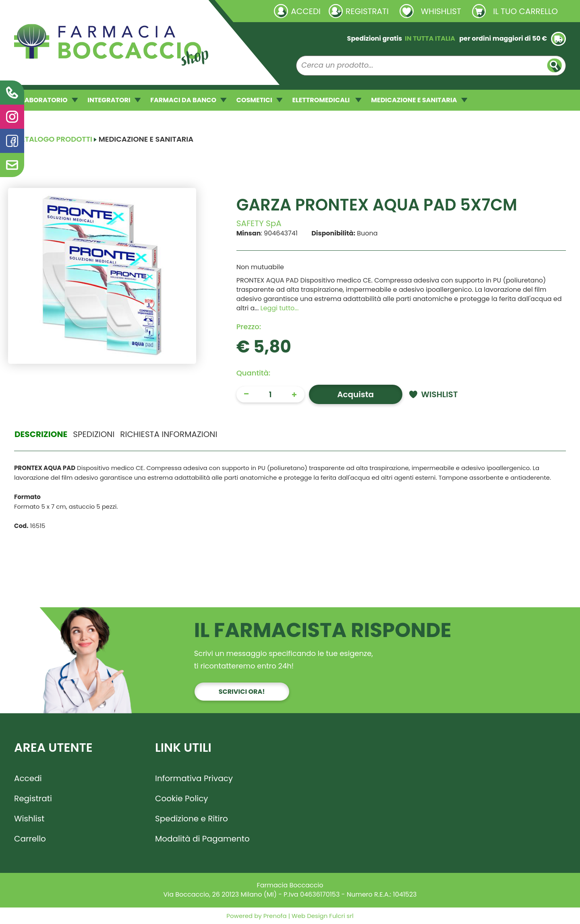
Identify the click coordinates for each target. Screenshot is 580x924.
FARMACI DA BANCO (188, 100)
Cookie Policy (182, 798)
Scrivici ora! (242, 692)
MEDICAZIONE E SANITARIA (419, 100)
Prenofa (274, 916)
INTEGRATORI (114, 100)
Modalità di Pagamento (202, 839)
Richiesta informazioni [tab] (169, 434)
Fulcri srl (341, 916)
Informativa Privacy (194, 778)
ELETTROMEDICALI (327, 100)
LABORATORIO (50, 100)
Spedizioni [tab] (94, 434)
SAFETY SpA (259, 223)
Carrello (30, 839)
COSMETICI (260, 100)
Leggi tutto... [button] (280, 308)
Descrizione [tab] (41, 434)
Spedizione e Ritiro (192, 819)
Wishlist (29, 819)
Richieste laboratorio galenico (62, 11)
